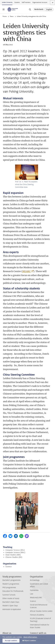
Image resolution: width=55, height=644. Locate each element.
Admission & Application (12, 573)
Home (5, 16)
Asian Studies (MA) (13, 519)
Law (32, 558)
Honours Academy (37, 579)
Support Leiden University (12, 604)
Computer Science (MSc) (15, 516)
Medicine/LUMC (36, 561)
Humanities (34, 554)
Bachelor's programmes (11, 544)
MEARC (26, 272)
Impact (5, 612)
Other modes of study (11, 562)
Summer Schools (9, 559)
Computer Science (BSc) (15, 514)
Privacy (5, 632)
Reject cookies (30, 641)
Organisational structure (40, 2)
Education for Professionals (13, 555)
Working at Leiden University (14, 601)
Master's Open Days (10, 570)
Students (17, 2)
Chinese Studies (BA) (14, 521)
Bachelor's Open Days (11, 566)
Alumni (5, 608)
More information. (30, 637)
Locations (6, 621)
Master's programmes (11, 548)
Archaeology (35, 544)
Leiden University (7, 2)
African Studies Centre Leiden (41, 575)
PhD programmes (9, 551)
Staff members (26, 2)
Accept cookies (11, 641)
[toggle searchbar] (30, 9)
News (12, 16)
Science (9, 530)
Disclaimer (6, 625)
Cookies (5, 629)
